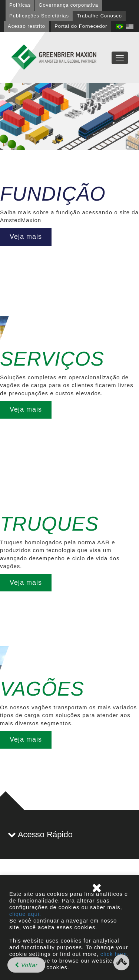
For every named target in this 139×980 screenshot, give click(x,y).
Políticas (20, 5)
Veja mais (26, 237)
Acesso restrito (27, 26)
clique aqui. (25, 914)
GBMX (54, 57)
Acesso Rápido (40, 834)
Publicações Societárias (39, 16)
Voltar (26, 965)
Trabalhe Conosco (99, 16)
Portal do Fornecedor (81, 26)
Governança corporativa (68, 5)
